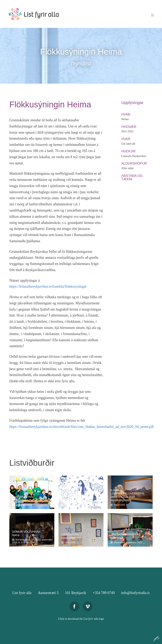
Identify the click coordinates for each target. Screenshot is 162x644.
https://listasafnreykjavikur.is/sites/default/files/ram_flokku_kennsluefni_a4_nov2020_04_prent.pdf (81, 427)
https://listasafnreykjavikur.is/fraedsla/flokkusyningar (48, 286)
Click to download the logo (81, 619)
